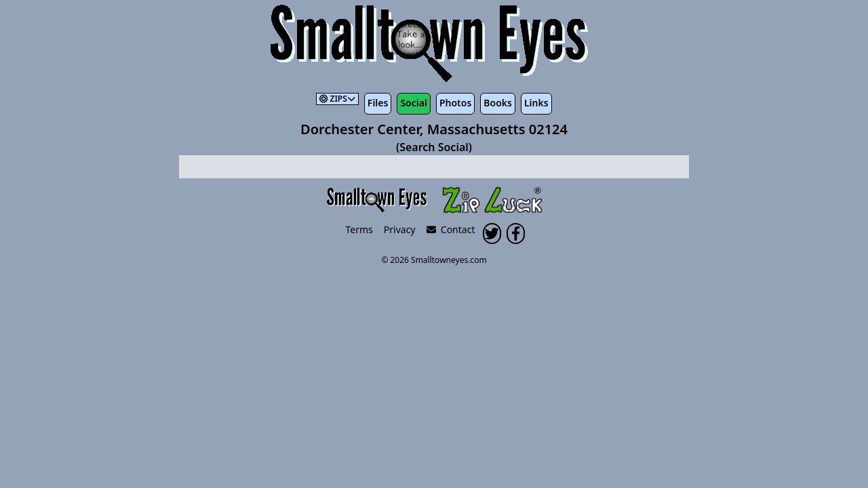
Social (413, 103)
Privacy (400, 229)
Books (498, 103)
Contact (451, 229)
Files (378, 103)
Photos (455, 103)
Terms (359, 229)
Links (536, 103)
